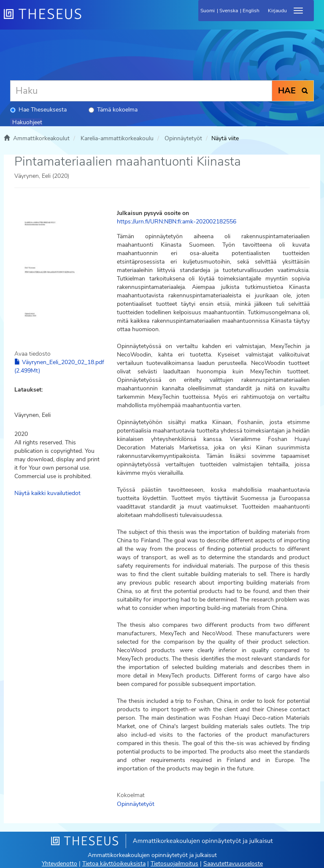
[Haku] (141, 91)
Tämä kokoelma (113, 110)
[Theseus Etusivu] (88, 19)
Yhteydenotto (59, 864)
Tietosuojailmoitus (174, 864)
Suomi (208, 11)
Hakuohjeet (27, 122)
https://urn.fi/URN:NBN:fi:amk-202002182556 (177, 222)
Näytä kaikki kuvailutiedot (47, 493)
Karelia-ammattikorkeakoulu (117, 138)
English (251, 11)
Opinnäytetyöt (183, 138)
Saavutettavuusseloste (233, 864)
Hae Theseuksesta (38, 110)
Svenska (229, 11)
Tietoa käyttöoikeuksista (114, 864)
